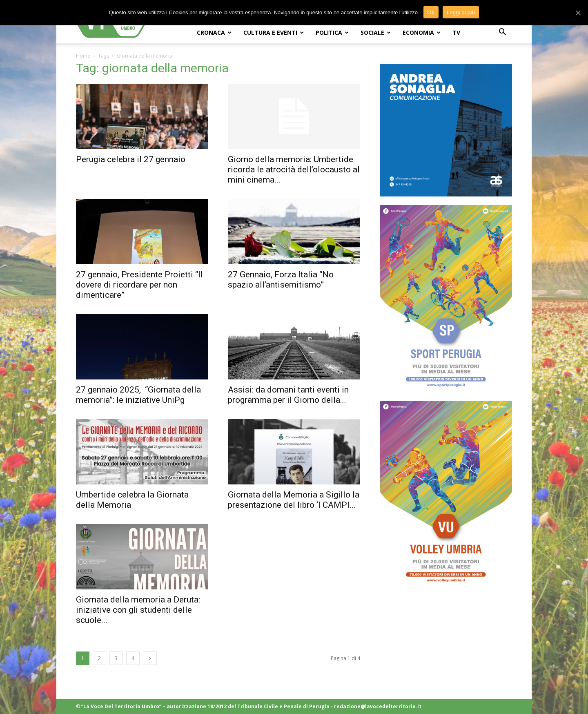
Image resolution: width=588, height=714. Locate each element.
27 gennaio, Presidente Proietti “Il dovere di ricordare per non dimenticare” (139, 285)
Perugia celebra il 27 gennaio (131, 159)
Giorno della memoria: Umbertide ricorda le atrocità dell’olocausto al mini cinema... (294, 170)
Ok (431, 12)
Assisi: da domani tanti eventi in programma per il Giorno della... (288, 395)
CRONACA (214, 32)
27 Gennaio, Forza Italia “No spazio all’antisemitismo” (281, 280)
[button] (502, 33)
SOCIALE (376, 32)
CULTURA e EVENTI (274, 32)
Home (83, 56)
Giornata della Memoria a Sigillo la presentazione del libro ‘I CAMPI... (294, 500)
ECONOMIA (422, 32)
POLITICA (332, 32)
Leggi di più (461, 12)
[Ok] (578, 12)
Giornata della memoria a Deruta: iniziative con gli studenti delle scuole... (138, 610)
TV (456, 32)
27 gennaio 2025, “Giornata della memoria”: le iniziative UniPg (138, 395)
